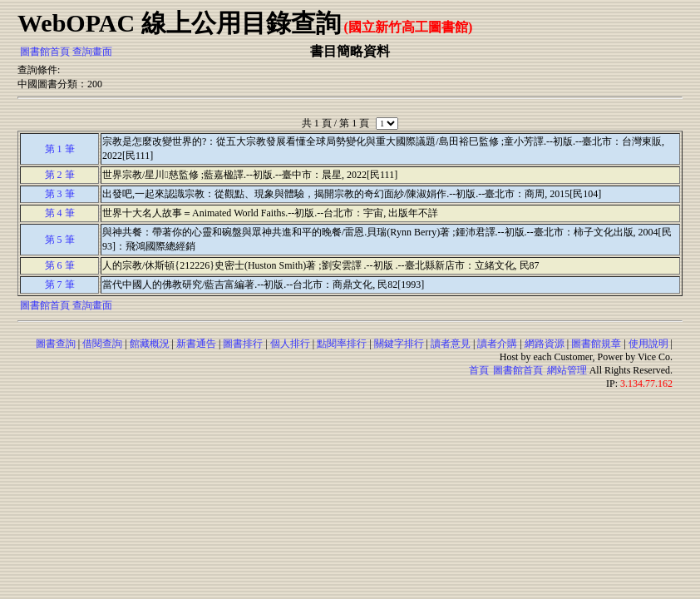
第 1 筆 (60, 149)
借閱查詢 (102, 344)
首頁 (479, 370)
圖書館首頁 (45, 52)
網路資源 (545, 344)
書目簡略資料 (350, 51)
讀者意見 (451, 344)
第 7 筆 (60, 285)
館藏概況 (150, 344)
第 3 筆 (60, 194)
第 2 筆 (60, 175)
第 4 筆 (60, 213)
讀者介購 (497, 344)
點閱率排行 (342, 344)
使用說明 (648, 344)
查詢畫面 (92, 52)
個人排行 (290, 344)
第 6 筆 (60, 265)
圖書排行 (243, 344)
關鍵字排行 (399, 344)
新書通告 (196, 344)
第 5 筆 (60, 240)
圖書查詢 (56, 344)
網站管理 (567, 370)
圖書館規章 (596, 344)
